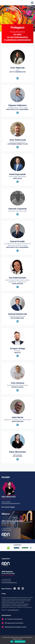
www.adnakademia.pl (13, 610)
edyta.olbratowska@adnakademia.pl (11, 503)
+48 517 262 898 (6, 502)
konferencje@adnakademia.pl (9, 582)
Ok (12, 642)
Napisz (13, 507)
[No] (33, 640)
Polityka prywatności (20, 642)
